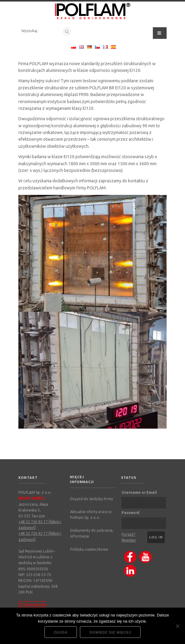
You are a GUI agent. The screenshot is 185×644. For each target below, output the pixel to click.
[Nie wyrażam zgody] (177, 626)
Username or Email (139, 492)
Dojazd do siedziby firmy (92, 499)
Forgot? (128, 534)
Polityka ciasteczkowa (89, 549)
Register (129, 540)
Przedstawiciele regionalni (32, 607)
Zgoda (61, 632)
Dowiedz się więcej (110, 632)
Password (130, 513)
